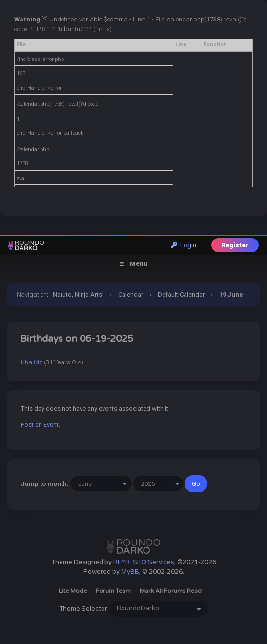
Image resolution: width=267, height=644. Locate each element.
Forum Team (113, 591)
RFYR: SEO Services (144, 562)
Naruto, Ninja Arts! (78, 294)
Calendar (131, 294)
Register (235, 245)
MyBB (130, 572)
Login (184, 245)
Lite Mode (73, 591)
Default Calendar (181, 294)
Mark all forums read (171, 591)
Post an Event (40, 425)
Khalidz (32, 362)
